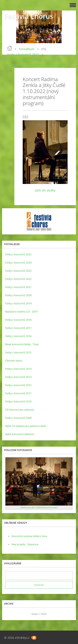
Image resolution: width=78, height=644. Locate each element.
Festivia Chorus (29, 16)
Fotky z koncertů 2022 (23, 54)
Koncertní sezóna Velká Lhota (29, 536)
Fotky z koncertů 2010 (18, 402)
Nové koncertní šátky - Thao (22, 344)
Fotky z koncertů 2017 (18, 328)
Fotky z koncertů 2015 (18, 352)
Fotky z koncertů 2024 (18, 263)
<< (10, 614)
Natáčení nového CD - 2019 (21, 312)
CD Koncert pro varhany (20, 410)
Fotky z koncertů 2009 (18, 418)
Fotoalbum (27, 49)
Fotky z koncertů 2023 (18, 271)
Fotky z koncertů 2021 (18, 287)
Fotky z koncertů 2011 (18, 393)
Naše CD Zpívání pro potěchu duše (26, 426)
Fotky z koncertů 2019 (18, 303)
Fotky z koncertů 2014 (18, 369)
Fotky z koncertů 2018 (18, 320)
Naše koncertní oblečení (20, 434)
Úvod (10, 48)
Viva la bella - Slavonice (25, 544)
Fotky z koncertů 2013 (18, 377)
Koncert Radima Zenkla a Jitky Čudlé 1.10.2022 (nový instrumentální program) (36, 62)
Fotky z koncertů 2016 (18, 336)
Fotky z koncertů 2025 (18, 254)
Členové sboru (14, 361)
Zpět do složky (45, 190)
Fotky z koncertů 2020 (18, 295)
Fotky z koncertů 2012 (18, 385)
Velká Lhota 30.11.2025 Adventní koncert (39, 508)
